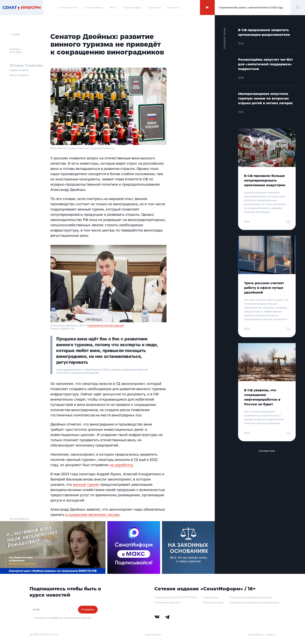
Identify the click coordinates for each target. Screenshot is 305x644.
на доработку (121, 465)
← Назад (15, 34)
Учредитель (210, 597)
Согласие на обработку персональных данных (63, 618)
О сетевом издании (167, 602)
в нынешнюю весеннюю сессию (92, 515)
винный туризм (86, 484)
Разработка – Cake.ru (262, 634)
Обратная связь (213, 602)
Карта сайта (153, 634)
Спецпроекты (94, 7)
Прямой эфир (132, 7)
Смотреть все (267, 451)
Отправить (88, 609)
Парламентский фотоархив (105, 325)
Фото (113, 7)
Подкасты (154, 7)
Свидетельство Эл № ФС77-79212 (176, 597)
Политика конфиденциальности (251, 597)
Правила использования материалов (254, 602)
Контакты (174, 7)
